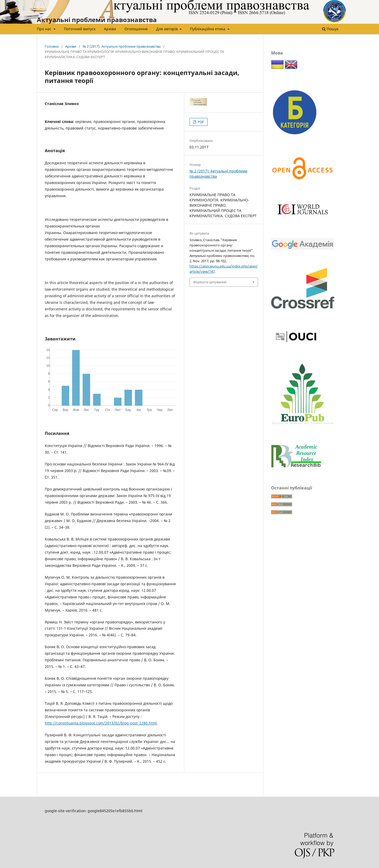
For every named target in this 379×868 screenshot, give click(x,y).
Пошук (330, 29)
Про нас (45, 29)
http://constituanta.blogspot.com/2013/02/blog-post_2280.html (101, 723)
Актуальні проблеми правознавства (97, 20)
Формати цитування (210, 282)
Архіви (110, 29)
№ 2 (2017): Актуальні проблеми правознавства (122, 46)
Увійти (337, 4)
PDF (200, 122)
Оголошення (136, 29)
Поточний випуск (80, 29)
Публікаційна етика (208, 29)
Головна (52, 46)
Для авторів (167, 29)
